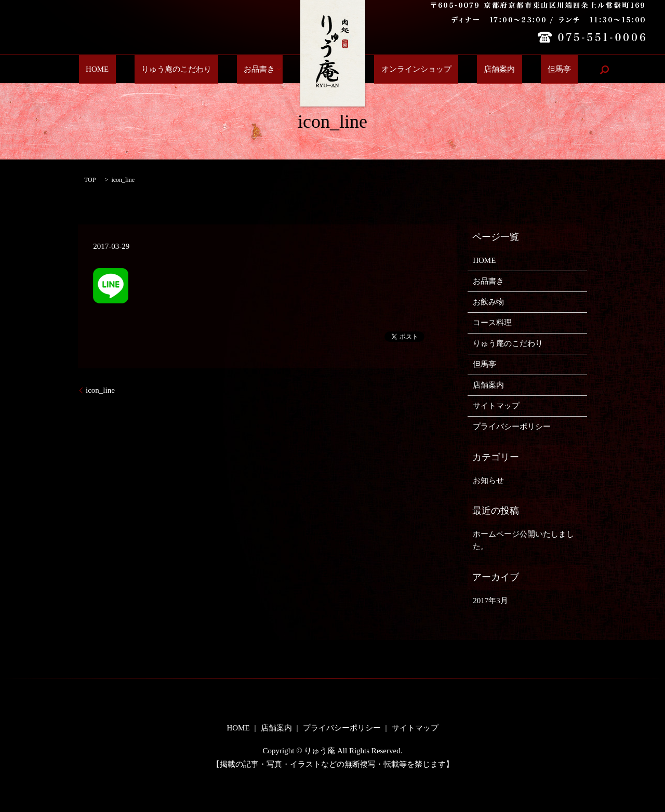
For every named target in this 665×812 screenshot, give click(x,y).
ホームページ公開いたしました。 (523, 540)
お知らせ (488, 481)
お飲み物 (488, 302)
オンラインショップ (413, 70)
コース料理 (492, 323)
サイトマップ (496, 406)
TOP (90, 180)
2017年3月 (490, 601)
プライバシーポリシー (512, 427)
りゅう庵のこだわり (194, 70)
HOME (128, 70)
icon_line (100, 390)
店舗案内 (482, 70)
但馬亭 (528, 70)
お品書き (263, 70)
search (566, 70)
